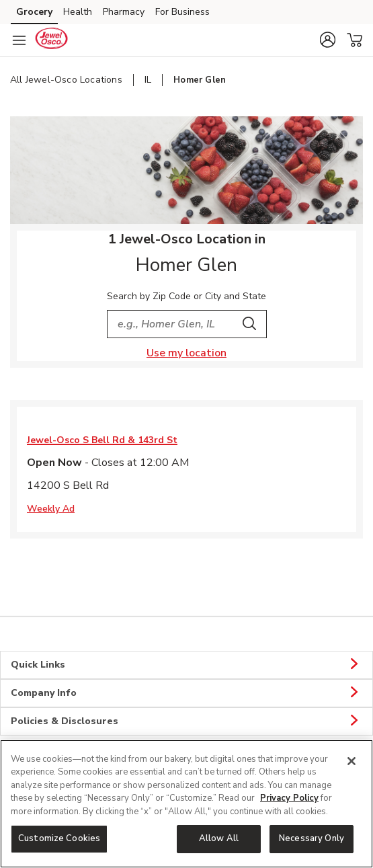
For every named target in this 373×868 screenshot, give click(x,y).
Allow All (219, 838)
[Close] (351, 761)
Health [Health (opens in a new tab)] (78, 12)
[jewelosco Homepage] (51, 40)
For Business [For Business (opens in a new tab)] (182, 12)
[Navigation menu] (19, 40)
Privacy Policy (289, 798)
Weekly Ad (51, 509)
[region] (186, 804)
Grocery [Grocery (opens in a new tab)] (34, 12)
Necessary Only (312, 838)
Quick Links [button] (186, 665)
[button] (327, 40)
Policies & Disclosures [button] (186, 721)
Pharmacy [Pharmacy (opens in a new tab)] (124, 12)
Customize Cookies (59, 838)
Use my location (186, 353)
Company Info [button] (186, 693)
